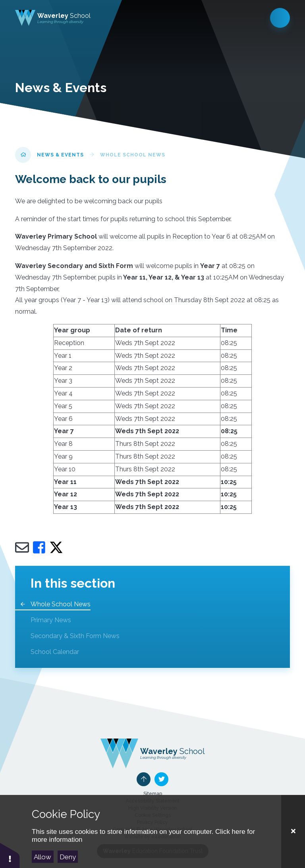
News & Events (60, 155)
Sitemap (153, 794)
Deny (68, 857)
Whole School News (133, 155)
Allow (42, 857)
